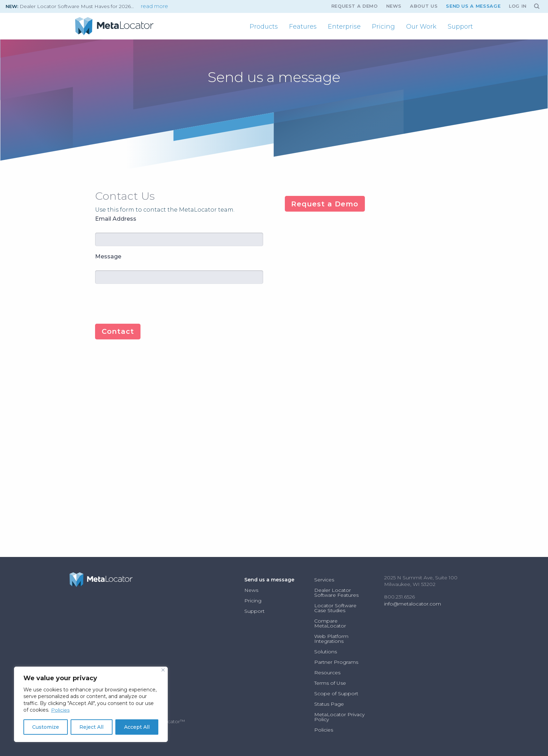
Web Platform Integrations (331, 639)
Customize (46, 727)
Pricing (383, 27)
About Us (424, 6)
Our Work (421, 27)
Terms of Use (330, 683)
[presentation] (148, 303)
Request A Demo (355, 6)
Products (264, 27)
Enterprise (344, 27)
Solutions (326, 652)
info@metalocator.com (413, 604)
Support (460, 27)
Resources (327, 673)
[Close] (163, 670)
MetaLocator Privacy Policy (339, 717)
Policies (60, 710)
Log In (518, 6)
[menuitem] (264, 27)
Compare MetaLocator (330, 623)
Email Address (116, 219)
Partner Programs (336, 662)
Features (303, 27)
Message (108, 256)
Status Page (329, 704)
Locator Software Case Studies (335, 608)
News (394, 6)
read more (154, 6)
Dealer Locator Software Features (336, 593)
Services (324, 580)
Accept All (137, 727)
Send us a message (473, 6)
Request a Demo (325, 204)
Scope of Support (336, 693)
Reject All (91, 727)
